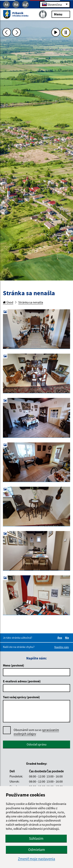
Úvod (8, 302)
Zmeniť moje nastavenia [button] (36, 859)
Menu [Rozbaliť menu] (61, 14)
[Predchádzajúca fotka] (7, 32)
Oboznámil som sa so (36, 732)
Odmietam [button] (37, 850)
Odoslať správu (37, 744)
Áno (60, 638)
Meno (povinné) (14, 665)
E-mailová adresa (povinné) (22, 681)
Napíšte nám (62, 647)
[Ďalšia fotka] (17, 32)
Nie (68, 638)
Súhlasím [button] (36, 838)
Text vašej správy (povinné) (21, 697)
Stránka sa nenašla (31, 302)
